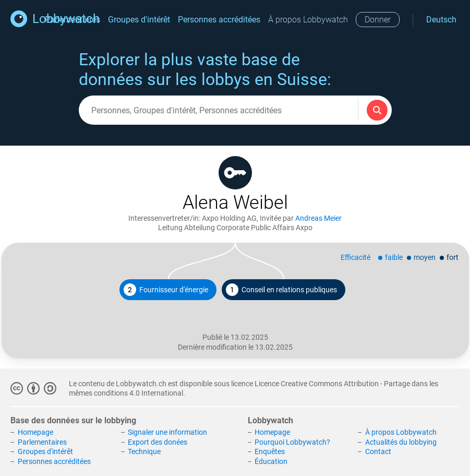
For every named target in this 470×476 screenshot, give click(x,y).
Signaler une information (167, 432)
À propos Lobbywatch (308, 20)
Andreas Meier (318, 218)
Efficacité (355, 257)
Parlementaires (42, 442)
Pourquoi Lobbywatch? (292, 442)
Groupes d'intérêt (139, 20)
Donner (378, 20)
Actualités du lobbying (401, 442)
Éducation (271, 461)
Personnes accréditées (219, 20)
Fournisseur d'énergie (166, 290)
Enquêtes (270, 451)
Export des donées (158, 442)
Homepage (35, 432)
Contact (378, 451)
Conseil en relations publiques (281, 290)
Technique (144, 451)
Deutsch (441, 20)
